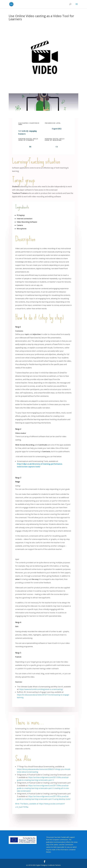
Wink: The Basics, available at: (27, 804)
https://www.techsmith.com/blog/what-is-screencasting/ (41, 689)
